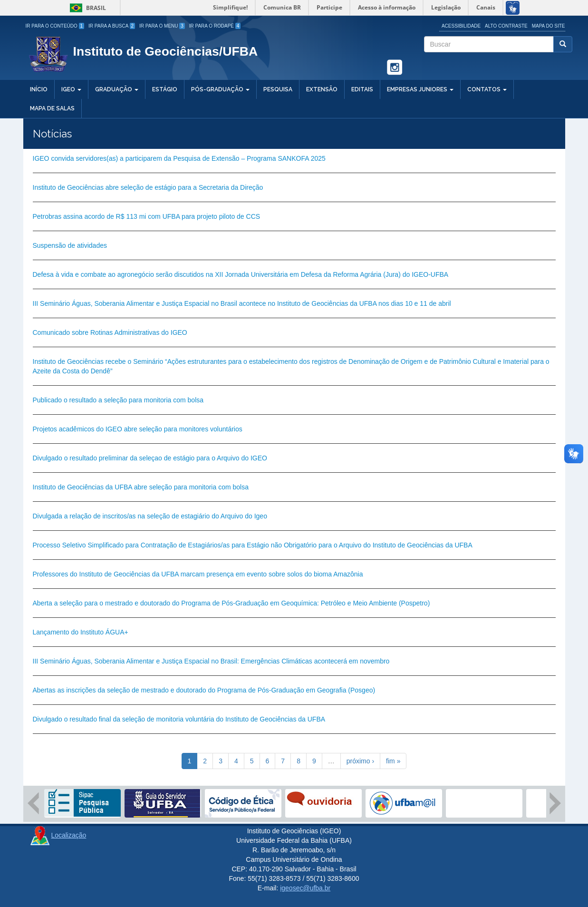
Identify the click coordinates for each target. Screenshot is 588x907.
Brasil (86, 8)
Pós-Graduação (220, 89)
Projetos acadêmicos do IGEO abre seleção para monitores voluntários (138, 429)
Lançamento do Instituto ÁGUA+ (81, 632)
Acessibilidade (461, 26)
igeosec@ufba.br (305, 888)
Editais (362, 89)
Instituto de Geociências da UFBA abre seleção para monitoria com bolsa (141, 487)
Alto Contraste (506, 26)
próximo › (360, 761)
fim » (393, 761)
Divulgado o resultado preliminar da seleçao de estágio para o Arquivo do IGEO (150, 458)
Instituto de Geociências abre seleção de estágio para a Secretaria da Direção (148, 187)
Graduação (117, 89)
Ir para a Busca (112, 26)
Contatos (487, 89)
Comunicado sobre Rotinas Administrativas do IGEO (110, 332)
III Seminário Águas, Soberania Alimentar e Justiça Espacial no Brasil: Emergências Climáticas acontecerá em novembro (211, 661)
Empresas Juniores (420, 89)
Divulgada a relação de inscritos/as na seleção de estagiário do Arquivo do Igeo (150, 516)
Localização (68, 835)
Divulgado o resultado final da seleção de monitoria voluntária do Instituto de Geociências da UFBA (179, 719)
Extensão (322, 89)
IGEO (71, 89)
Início (39, 89)
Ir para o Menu (162, 26)
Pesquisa (278, 89)
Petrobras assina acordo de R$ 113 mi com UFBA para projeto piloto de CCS (147, 216)
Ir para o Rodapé (215, 26)
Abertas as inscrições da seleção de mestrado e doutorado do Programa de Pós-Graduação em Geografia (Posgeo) (204, 690)
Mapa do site (549, 26)
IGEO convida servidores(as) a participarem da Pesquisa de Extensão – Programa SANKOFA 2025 (179, 158)
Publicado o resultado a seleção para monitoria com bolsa (118, 400)
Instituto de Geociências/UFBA (166, 51)
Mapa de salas (52, 108)
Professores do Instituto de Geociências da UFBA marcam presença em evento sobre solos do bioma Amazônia (198, 574)
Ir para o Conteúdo (55, 26)
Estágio (165, 89)
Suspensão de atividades (70, 245)
